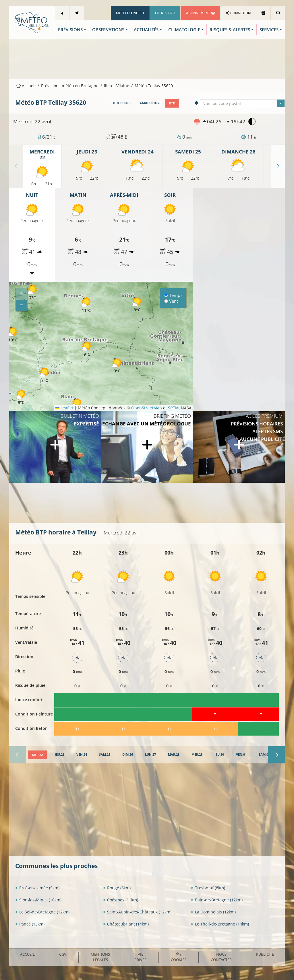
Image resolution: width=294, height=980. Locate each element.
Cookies (179, 957)
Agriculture (150, 103)
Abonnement (201, 13)
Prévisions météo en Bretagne (70, 86)
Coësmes (121, 900)
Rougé (117, 887)
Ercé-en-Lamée (37, 887)
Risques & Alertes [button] (230, 30)
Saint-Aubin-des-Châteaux (137, 912)
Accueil (26, 86)
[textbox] (242, 104)
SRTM (173, 408)
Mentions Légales (100, 957)
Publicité (265, 954)
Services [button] (269, 30)
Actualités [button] (146, 30)
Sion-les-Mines (38, 900)
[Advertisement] (147, 58)
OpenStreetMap (147, 408)
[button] (13, 334)
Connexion (238, 13)
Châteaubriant (126, 924)
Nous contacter (221, 957)
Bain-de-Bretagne (217, 900)
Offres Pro (165, 13)
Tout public (121, 103)
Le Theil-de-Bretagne (220, 924)
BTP (172, 103)
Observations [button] (108, 30)
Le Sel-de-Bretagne (42, 912)
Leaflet (64, 408)
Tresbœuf (208, 887)
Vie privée (140, 957)
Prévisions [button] (70, 30)
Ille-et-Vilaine (117, 86)
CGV (63, 954)
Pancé (30, 924)
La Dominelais (213, 912)
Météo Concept (130, 13)
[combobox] (242, 103)
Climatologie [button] (184, 30)
